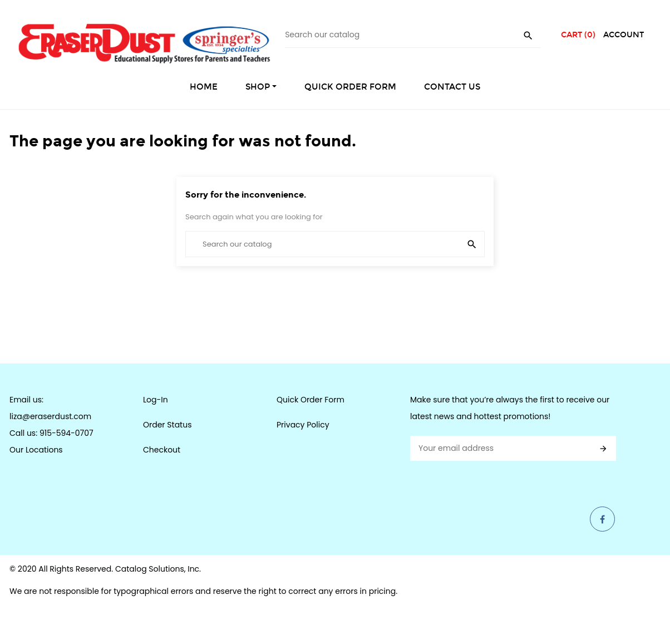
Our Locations (36, 450)
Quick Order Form (311, 400)
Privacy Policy (303, 425)
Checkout (162, 450)
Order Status (167, 425)
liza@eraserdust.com (50, 416)
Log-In (156, 400)
